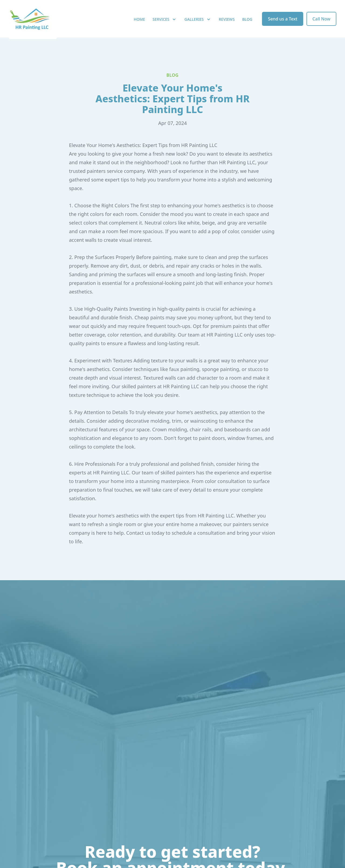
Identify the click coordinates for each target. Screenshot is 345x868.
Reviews (227, 24)
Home (139, 24)
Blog (247, 24)
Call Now (321, 24)
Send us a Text (283, 24)
